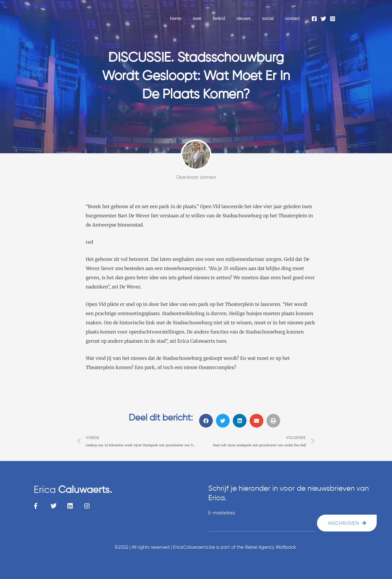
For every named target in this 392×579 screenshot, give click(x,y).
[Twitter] (323, 19)
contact (293, 18)
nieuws (249, 18)
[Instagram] (333, 19)
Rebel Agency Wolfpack (270, 547)
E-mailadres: (222, 513)
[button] (206, 421)
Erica (73, 490)
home (187, 18)
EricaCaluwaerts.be (194, 547)
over (206, 18)
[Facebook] (314, 19)
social (271, 18)
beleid (226, 18)
